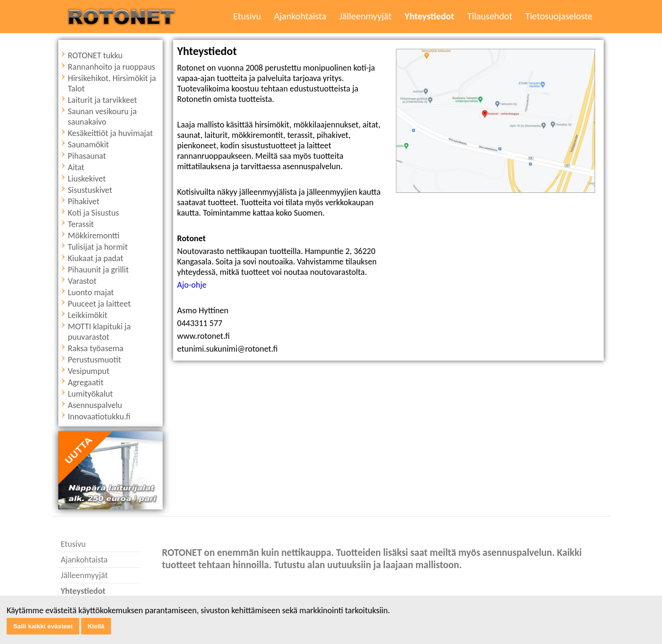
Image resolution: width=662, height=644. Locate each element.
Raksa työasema (96, 348)
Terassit (81, 224)
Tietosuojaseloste (559, 16)
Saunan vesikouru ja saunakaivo (102, 117)
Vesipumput (89, 371)
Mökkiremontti (94, 236)
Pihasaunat (87, 156)
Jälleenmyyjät (365, 16)
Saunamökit (88, 145)
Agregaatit (86, 382)
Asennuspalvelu (95, 405)
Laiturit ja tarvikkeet (102, 100)
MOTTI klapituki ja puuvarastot (99, 332)
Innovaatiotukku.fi (99, 417)
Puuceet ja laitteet (99, 304)
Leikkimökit (87, 315)
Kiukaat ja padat (96, 258)
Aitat (76, 167)
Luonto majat (91, 292)
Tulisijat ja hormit (98, 247)
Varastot (82, 281)
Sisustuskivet (90, 190)
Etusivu (247, 16)
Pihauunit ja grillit (98, 270)
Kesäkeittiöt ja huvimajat (110, 133)
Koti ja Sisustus (93, 213)
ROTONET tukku (95, 55)
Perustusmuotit (94, 360)
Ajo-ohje (192, 285)
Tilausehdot (490, 16)
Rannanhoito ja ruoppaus (111, 67)
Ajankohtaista (300, 16)
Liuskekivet (87, 179)
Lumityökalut (90, 394)
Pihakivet (84, 201)
